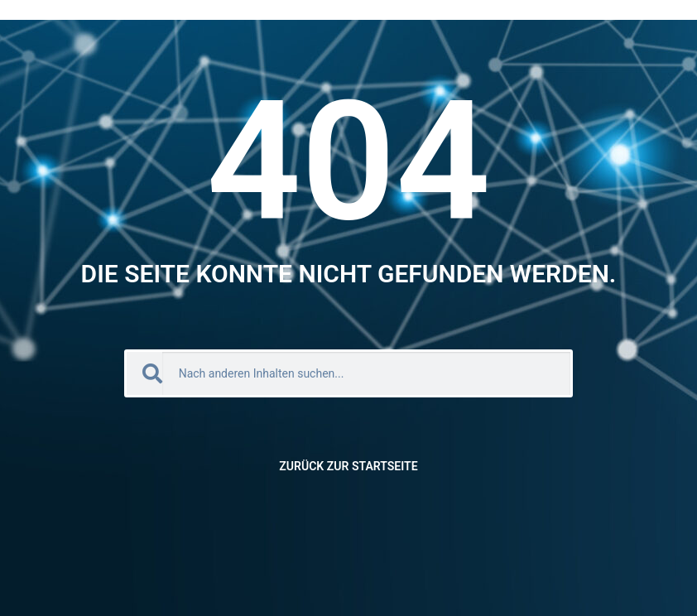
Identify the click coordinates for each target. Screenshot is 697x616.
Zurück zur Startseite (348, 466)
